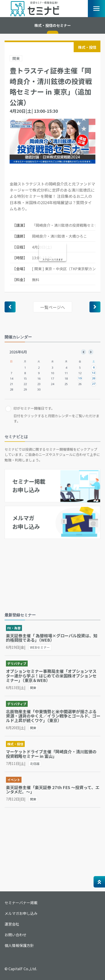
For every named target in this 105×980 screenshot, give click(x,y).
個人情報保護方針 (19, 945)
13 (94, 373)
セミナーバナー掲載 (21, 903)
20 (94, 378)
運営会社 (12, 924)
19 (80, 378)
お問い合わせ (16, 935)
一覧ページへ (53, 307)
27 (94, 384)
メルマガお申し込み (21, 913)
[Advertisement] (39, 572)
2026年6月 (18, 352)
